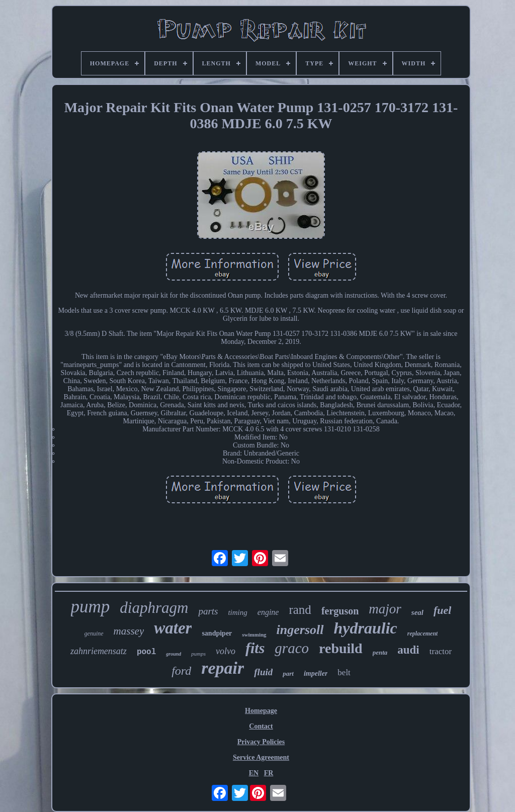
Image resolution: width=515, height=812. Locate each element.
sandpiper (217, 633)
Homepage (261, 711)
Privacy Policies (261, 742)
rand (300, 610)
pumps (198, 654)
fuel (442, 610)
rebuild (341, 648)
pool (146, 652)
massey (129, 631)
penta (380, 652)
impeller (316, 673)
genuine (94, 634)
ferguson (340, 611)
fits (255, 648)
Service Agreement (261, 757)
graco (292, 648)
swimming (254, 635)
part (288, 673)
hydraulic (366, 628)
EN (254, 773)
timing (237, 612)
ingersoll (300, 630)
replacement (423, 634)
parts (208, 611)
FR (269, 773)
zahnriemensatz (99, 651)
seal (417, 612)
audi (408, 650)
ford (181, 671)
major (385, 609)
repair (223, 668)
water (173, 628)
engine (268, 612)
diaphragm (154, 608)
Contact (261, 726)
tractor (441, 651)
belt (344, 672)
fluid (263, 672)
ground (174, 654)
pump (91, 607)
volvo (226, 651)
